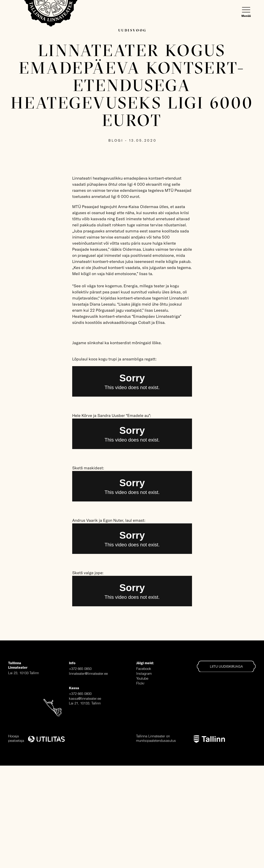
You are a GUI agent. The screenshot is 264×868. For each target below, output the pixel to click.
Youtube (142, 678)
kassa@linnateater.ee (85, 698)
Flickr (140, 683)
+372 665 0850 (80, 669)
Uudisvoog (133, 30)
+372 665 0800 (80, 694)
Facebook (144, 669)
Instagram (144, 673)
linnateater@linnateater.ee (88, 673)
